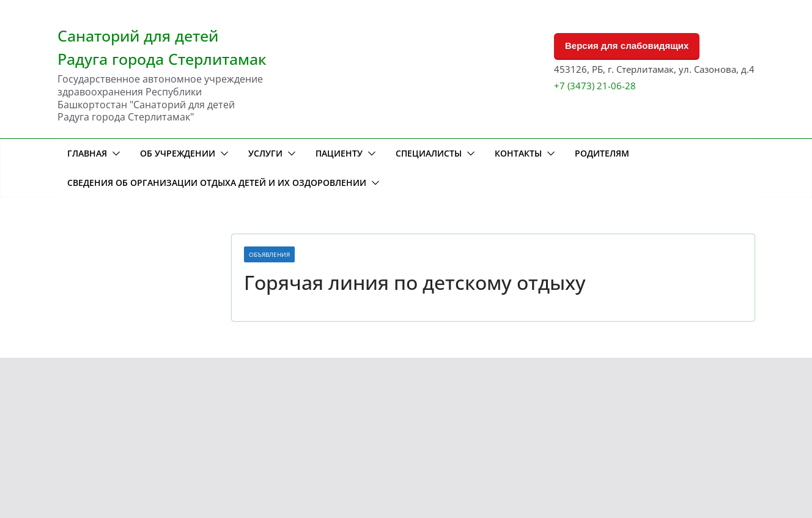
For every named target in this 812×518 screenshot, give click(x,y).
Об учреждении (178, 153)
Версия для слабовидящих (627, 46)
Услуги (265, 153)
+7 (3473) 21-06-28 (595, 86)
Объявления (269, 254)
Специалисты (429, 153)
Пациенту (339, 153)
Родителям (602, 153)
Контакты (518, 153)
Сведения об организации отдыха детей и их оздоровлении (217, 183)
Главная (87, 153)
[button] (114, 154)
